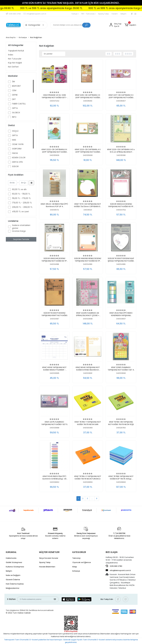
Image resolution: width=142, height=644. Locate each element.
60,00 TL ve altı (19, 189)
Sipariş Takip (103, 14)
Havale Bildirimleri (47, 567)
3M (13, 82)
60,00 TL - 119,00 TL (21, 194)
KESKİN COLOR (19, 158)
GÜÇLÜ (15, 131)
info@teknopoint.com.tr (118, 570)
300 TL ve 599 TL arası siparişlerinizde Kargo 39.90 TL (72, 8)
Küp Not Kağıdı (15, 63)
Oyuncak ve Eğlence (82, 562)
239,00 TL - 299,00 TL (22, 207)
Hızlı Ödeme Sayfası (15, 584)
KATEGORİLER (79, 552)
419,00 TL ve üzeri (20, 212)
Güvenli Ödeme (13, 580)
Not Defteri (13, 67)
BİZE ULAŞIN (112, 552)
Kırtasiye (76, 571)
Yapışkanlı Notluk (16, 51)
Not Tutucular (15, 59)
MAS (14, 140)
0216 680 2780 (114, 566)
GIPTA (15, 108)
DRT (14, 99)
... (92, 498)
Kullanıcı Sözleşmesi (15, 567)
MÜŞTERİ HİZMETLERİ (49, 552)
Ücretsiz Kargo (19, 231)
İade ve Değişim (13, 575)
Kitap (75, 567)
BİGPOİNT (16, 86)
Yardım (115, 14)
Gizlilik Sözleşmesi (14, 562)
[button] (130, 25)
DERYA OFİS (17, 162)
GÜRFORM (17, 149)
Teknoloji (76, 558)
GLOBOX (16, 113)
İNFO (14, 117)
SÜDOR (15, 166)
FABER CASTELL (19, 104)
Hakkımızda (11, 558)
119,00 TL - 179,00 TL (21, 198)
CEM (14, 90)
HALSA (15, 153)
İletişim (123, 14)
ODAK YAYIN (18, 144)
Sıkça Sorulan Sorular (49, 558)
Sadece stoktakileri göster (21, 227)
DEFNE (15, 95)
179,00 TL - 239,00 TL (22, 203)
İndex (11, 55)
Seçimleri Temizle (21, 239)
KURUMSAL (11, 552)
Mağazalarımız (13, 588)
